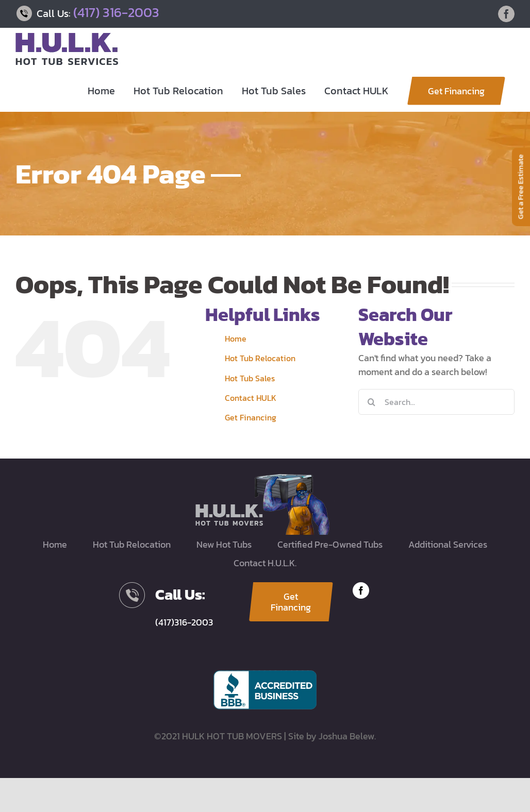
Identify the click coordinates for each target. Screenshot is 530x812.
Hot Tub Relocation (260, 358)
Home (236, 339)
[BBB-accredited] (265, 675)
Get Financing (251, 417)
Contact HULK (251, 398)
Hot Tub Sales (250, 378)
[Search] (371, 402)
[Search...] (436, 402)
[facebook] (361, 590)
